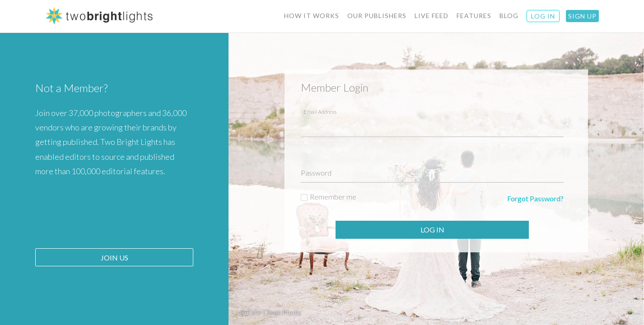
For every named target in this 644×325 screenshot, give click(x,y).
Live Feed (432, 16)
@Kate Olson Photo (271, 312)
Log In (432, 230)
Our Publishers (377, 16)
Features (474, 16)
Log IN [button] (543, 16)
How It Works (312, 16)
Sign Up (582, 16)
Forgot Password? (535, 198)
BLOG (509, 16)
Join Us (114, 258)
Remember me (333, 197)
